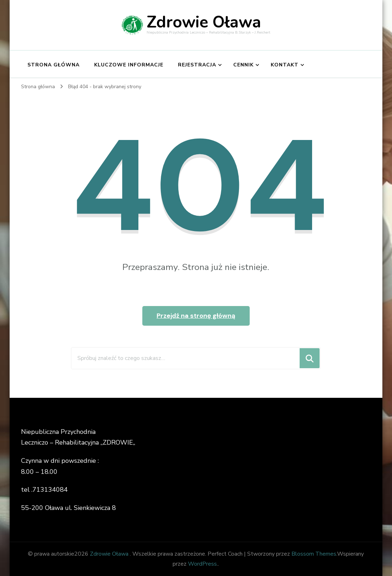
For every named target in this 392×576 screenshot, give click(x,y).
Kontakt (285, 65)
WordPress (202, 564)
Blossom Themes (314, 554)
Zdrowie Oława (204, 22)
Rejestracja (197, 65)
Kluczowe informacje (129, 65)
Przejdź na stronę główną (196, 316)
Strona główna (54, 65)
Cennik (243, 65)
